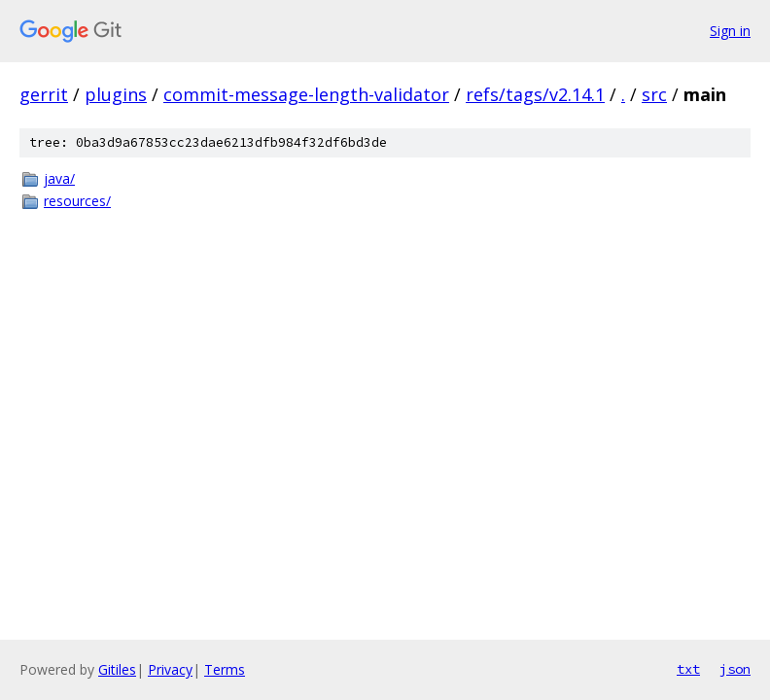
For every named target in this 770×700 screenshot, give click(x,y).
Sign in (730, 31)
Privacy (170, 669)
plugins (116, 94)
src (654, 94)
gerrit (44, 94)
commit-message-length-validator (306, 94)
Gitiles (117, 669)
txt (688, 669)
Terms (225, 669)
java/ (59, 178)
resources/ (77, 201)
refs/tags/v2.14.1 (535, 94)
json (735, 669)
